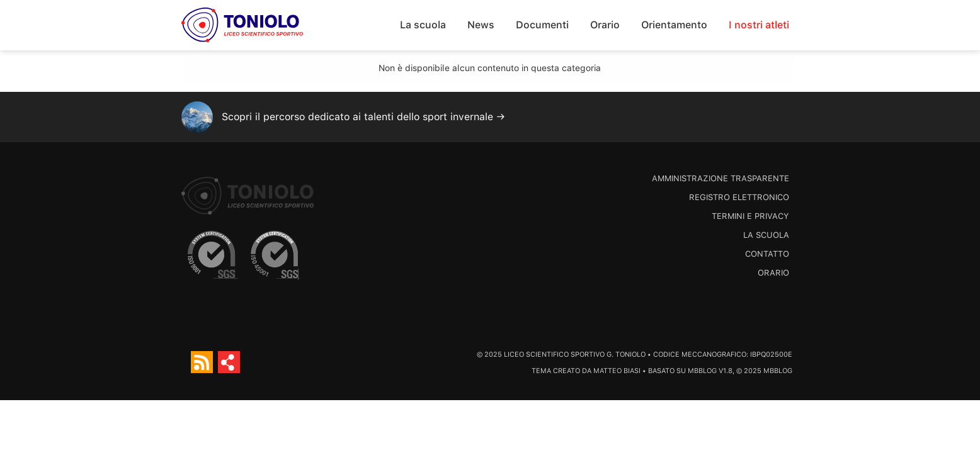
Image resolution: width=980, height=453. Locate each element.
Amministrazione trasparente (721, 178)
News (481, 25)
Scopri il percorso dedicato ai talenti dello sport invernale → (363, 117)
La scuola (423, 25)
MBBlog (702, 371)
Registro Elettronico (739, 197)
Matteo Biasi (617, 371)
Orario (605, 25)
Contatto (767, 254)
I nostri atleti (759, 25)
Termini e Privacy (750, 216)
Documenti (542, 25)
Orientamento (674, 25)
